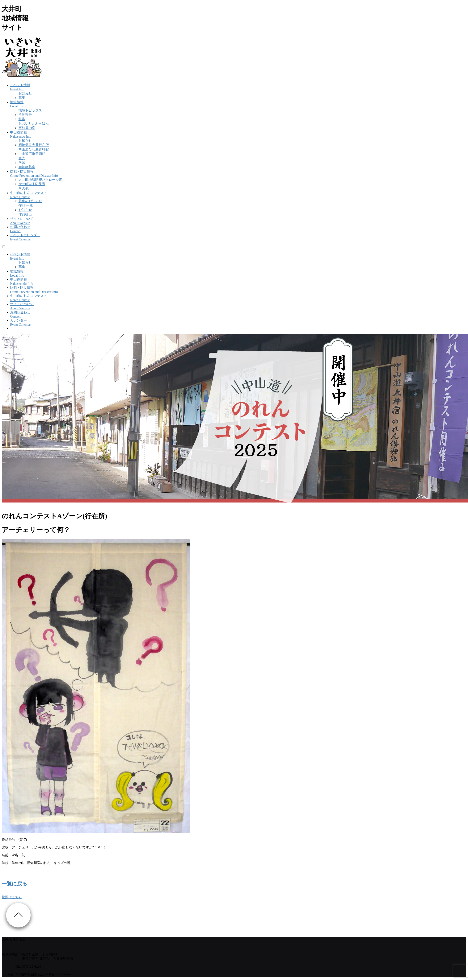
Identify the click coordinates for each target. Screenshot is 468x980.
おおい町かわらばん (34, 123)
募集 (22, 98)
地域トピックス (30, 110)
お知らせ (25, 93)
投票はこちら (12, 897)
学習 (22, 163)
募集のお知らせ (30, 201)
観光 (22, 158)
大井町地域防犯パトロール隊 (40, 180)
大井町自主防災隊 (32, 184)
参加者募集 (27, 167)
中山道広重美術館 (32, 154)
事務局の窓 (27, 128)
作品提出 (25, 214)
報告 (22, 119)
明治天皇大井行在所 (34, 145)
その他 (24, 188)
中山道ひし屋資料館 (34, 149)
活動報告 (25, 115)
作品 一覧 (26, 205)
